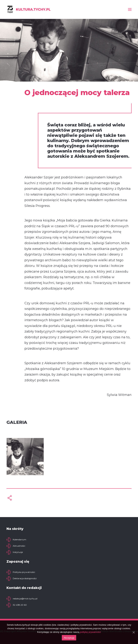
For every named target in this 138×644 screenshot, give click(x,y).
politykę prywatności (90, 632)
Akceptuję (69, 638)
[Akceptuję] (134, 632)
